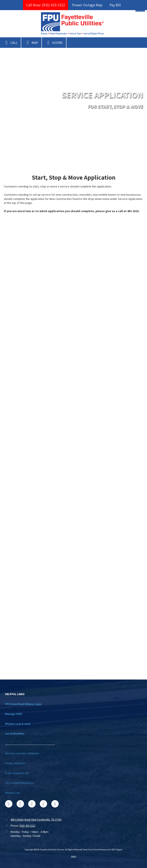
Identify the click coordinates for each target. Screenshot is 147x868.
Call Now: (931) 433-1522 (46, 5)
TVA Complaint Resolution (19, 783)
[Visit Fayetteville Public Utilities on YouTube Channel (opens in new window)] (43, 804)
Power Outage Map (87, 5)
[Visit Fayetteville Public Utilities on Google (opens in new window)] (32, 804)
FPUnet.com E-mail (18, 724)
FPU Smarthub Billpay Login (23, 704)
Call (10, 43)
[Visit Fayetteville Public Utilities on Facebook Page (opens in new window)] (9, 804)
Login (74, 856)
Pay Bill (115, 5)
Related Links (12, 793)
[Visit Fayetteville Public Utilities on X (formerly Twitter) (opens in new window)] (20, 804)
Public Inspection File (17, 773)
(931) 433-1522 (27, 826)
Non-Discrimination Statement (22, 753)
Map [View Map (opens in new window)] (31, 43)
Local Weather (15, 734)
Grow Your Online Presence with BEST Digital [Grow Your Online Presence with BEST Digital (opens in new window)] (103, 850)
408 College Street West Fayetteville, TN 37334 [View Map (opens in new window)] (36, 820)
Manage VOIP (14, 714)
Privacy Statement (15, 763)
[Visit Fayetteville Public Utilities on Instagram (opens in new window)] (55, 804)
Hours (54, 43)
